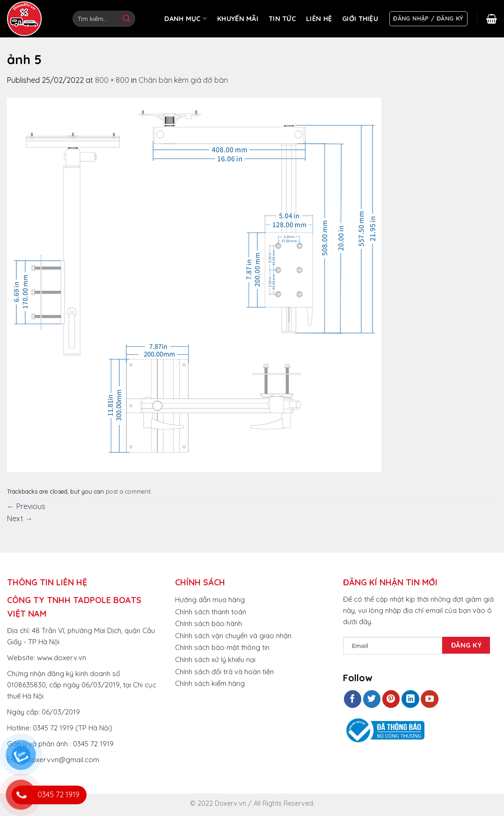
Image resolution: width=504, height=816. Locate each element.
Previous (26, 506)
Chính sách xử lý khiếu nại (215, 659)
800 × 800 (112, 80)
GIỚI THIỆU (360, 19)
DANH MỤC (186, 18)
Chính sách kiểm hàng (210, 683)
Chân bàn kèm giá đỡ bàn (183, 80)
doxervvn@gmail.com (63, 760)
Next (20, 518)
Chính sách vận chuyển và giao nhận (233, 636)
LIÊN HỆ (319, 19)
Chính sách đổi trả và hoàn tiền (224, 672)
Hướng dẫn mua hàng (210, 600)
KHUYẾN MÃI (238, 19)
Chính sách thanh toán (211, 612)
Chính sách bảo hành (208, 623)
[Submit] (126, 19)
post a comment (128, 491)
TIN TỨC (282, 19)
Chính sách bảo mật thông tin (222, 647)
